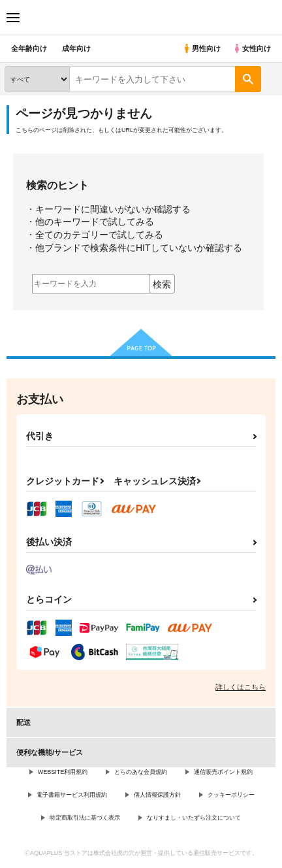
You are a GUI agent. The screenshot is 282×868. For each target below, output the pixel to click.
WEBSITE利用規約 (63, 772)
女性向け (252, 48)
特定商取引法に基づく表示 (85, 818)
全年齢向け (29, 48)
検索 (162, 284)
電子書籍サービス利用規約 (72, 795)
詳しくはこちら (241, 687)
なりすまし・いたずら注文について (194, 818)
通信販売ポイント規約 (223, 772)
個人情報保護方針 (157, 795)
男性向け (201, 48)
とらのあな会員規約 (141, 772)
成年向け (76, 48)
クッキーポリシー (231, 795)
